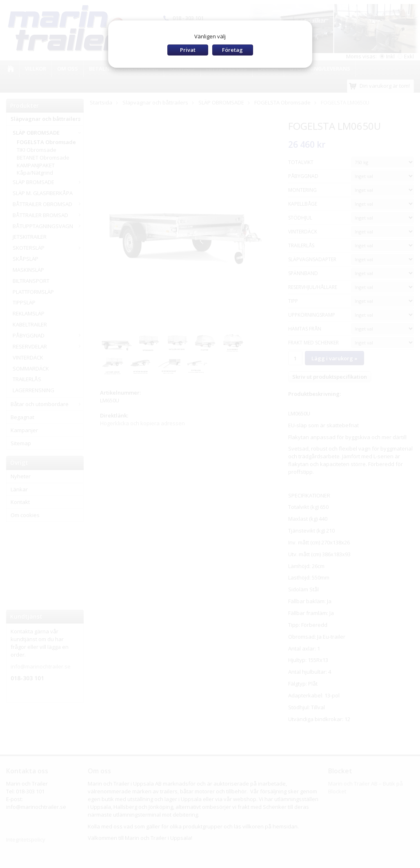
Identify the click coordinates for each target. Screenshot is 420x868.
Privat (188, 50)
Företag (232, 50)
